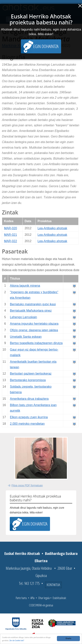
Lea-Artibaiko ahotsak (52, 228)
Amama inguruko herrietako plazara (34, 324)
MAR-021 (11, 235)
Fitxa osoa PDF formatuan (27, 485)
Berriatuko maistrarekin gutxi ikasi (33, 304)
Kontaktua (53, 585)
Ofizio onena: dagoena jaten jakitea (34, 330)
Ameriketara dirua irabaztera (29, 399)
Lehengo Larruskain (23, 317)
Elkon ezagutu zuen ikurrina (29, 417)
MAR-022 (11, 241)
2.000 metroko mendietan (27, 424)
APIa (32, 598)
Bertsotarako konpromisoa (28, 380)
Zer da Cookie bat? (17, 640)
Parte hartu (21, 598)
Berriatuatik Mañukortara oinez (31, 311)
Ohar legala (44, 598)
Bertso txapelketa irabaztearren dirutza (36, 343)
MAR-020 (11, 228)
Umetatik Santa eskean (26, 337)
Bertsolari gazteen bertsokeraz (31, 374)
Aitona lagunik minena (25, 286)
